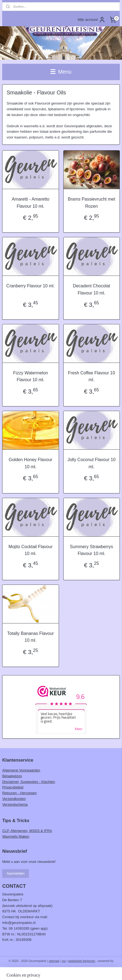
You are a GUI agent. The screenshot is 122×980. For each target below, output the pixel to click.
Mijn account (92, 20)
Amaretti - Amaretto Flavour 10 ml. (31, 203)
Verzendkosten (14, 799)
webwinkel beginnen (82, 961)
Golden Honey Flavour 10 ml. (31, 463)
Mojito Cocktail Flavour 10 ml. (31, 550)
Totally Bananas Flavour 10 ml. (30, 637)
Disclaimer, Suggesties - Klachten (29, 782)
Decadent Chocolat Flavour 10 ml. (91, 289)
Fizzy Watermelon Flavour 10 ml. (30, 376)
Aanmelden (16, 873)
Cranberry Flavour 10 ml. (30, 286)
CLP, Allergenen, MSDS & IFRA (27, 831)
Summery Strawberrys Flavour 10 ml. (91, 550)
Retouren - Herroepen (19, 793)
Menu (61, 72)
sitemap (54, 961)
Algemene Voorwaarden (21, 770)
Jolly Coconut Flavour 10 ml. (91, 463)
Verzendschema (15, 804)
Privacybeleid (13, 787)
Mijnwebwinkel (61, 970)
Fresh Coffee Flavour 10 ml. (91, 376)
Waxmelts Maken (16, 836)
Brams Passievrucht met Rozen (91, 203)
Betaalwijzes (12, 776)
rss (64, 961)
